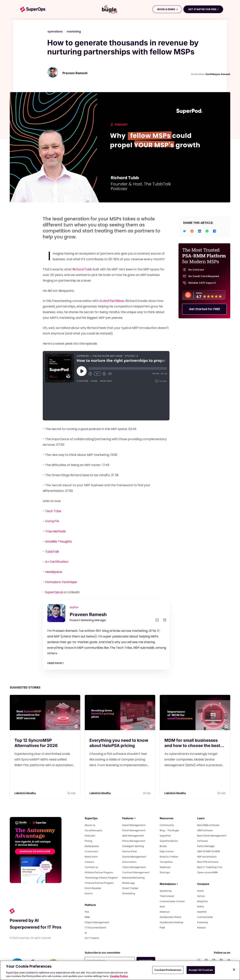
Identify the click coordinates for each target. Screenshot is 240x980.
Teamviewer (167, 896)
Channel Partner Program (99, 883)
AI (86, 933)
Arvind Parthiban (112, 301)
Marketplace (92, 846)
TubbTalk (52, 552)
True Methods (55, 531)
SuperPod (165, 836)
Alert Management (133, 836)
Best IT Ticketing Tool (210, 867)
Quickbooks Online (170, 917)
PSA (87, 912)
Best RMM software (208, 825)
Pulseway (203, 922)
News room (91, 857)
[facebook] (214, 231)
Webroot (165, 912)
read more (55, 663)
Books (163, 846)
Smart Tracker (130, 888)
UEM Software (205, 830)
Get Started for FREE (204, 309)
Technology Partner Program (101, 878)
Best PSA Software (208, 862)
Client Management (134, 867)
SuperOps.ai (54, 592)
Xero (162, 907)
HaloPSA (202, 912)
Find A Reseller (93, 888)
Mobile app (129, 883)
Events (89, 893)
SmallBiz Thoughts (58, 541)
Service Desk (129, 851)
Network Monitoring (133, 878)
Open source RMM (207, 872)
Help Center (167, 851)
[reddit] (192, 231)
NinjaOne (202, 901)
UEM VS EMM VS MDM (209, 851)
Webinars (165, 867)
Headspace (54, 572)
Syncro (201, 896)
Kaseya (201, 928)
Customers (91, 851)
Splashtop (166, 891)
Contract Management (136, 872)
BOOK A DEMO (166, 9)
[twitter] (184, 231)
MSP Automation (207, 857)
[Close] (234, 970)
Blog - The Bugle (169, 830)
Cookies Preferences (168, 970)
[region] (120, 970)
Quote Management (134, 857)
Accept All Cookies (201, 970)
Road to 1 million (169, 857)
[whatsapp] (207, 231)
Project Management (97, 922)
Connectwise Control (172, 901)
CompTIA (52, 521)
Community (167, 825)
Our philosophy (93, 830)
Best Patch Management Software (212, 838)
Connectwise (205, 917)
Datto (201, 907)
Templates (166, 862)
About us (90, 825)
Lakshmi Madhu (25, 793)
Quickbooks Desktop (172, 922)
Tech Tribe (53, 511)
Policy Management (134, 841)
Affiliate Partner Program (99, 872)
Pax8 (162, 928)
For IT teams (92, 938)
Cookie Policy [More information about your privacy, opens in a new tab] (119, 976)
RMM (87, 917)
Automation (129, 862)
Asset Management (134, 825)
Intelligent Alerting (133, 846)
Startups (165, 872)
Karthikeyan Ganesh (218, 74)
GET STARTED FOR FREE (202, 9)
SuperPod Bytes (169, 841)
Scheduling (129, 893)
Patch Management (134, 830)
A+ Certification (57, 562)
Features (90, 836)
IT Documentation (95, 928)
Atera (200, 891)
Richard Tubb (82, 269)
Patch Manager (206, 846)
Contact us (91, 867)
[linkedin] (199, 231)
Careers (89, 862)
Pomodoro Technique (61, 582)
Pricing (88, 841)
